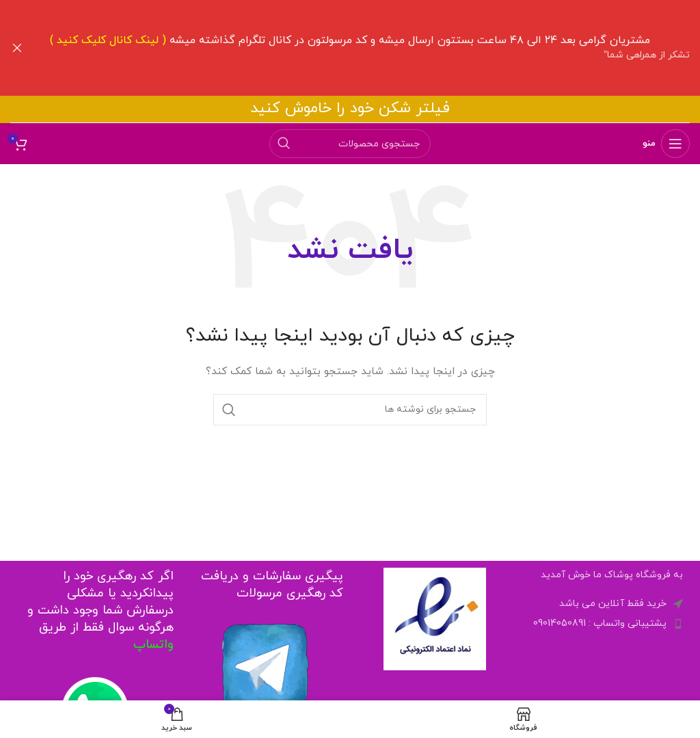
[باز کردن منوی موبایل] (666, 143)
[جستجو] (350, 143)
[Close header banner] (17, 48)
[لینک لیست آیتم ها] (605, 623)
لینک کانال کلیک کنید (108, 40)
